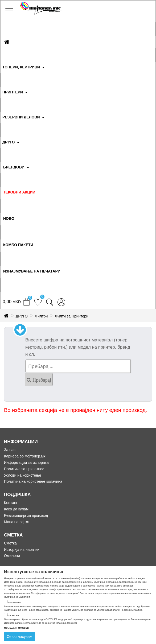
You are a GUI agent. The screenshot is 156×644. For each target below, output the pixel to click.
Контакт (11, 503)
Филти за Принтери (72, 316)
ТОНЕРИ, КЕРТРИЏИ (21, 67)
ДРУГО (9, 142)
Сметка (10, 543)
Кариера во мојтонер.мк (25, 456)
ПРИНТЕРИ (13, 92)
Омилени (12, 556)
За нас (10, 450)
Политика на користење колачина (33, 481)
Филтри (41, 316)
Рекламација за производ (26, 515)
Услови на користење (23, 475)
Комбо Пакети (18, 245)
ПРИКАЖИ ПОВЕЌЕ (17, 628)
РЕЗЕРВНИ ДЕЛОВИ (21, 117)
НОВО (9, 218)
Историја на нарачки (22, 550)
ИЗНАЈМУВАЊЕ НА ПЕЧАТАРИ (32, 271)
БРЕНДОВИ (14, 167)
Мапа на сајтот (17, 522)
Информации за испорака (26, 463)
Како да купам (16, 509)
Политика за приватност (25, 469)
